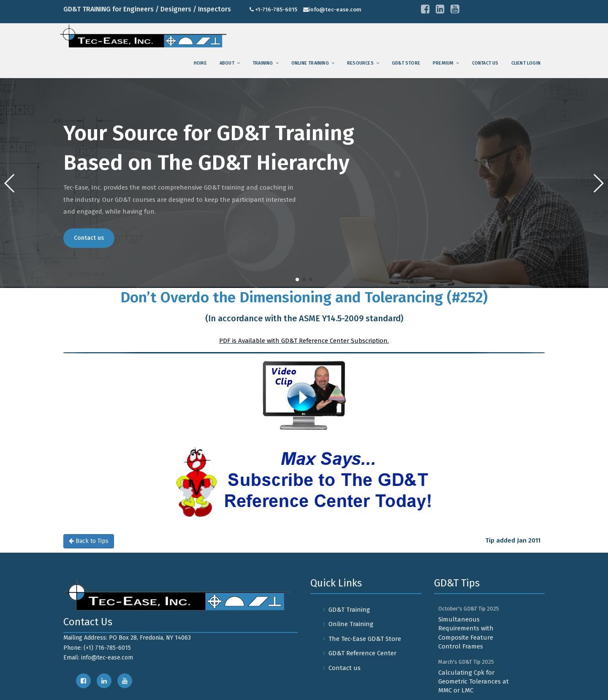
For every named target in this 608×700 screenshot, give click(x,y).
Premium (443, 63)
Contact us (485, 63)
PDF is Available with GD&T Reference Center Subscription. (304, 341)
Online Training (310, 63)
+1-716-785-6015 (276, 9)
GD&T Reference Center (362, 653)
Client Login (526, 63)
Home (200, 63)
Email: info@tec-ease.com (98, 658)
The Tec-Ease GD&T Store (365, 639)
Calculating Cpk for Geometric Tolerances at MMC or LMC (474, 682)
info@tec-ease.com (335, 9)
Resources (360, 63)
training (263, 63)
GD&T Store (406, 63)
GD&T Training (349, 610)
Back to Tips (89, 541)
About (227, 63)
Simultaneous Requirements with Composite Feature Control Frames (466, 633)
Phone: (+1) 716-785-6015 (97, 648)
